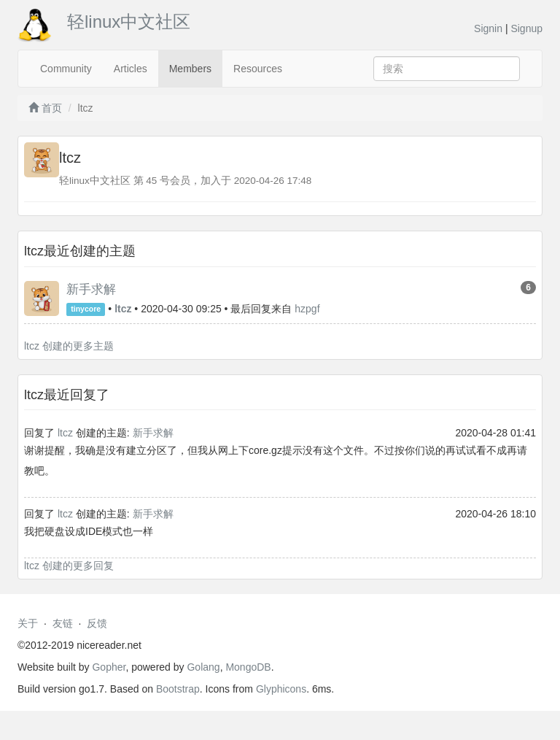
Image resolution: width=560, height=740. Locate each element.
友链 (63, 623)
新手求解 (91, 289)
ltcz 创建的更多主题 (69, 346)
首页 (45, 108)
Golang (203, 667)
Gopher (109, 667)
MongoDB (248, 667)
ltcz (65, 433)
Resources (258, 69)
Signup (526, 28)
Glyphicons (281, 689)
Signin (488, 28)
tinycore (86, 309)
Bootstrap (178, 689)
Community (66, 69)
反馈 (97, 623)
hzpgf (307, 309)
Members (190, 69)
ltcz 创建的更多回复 (69, 566)
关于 (28, 623)
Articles (131, 69)
